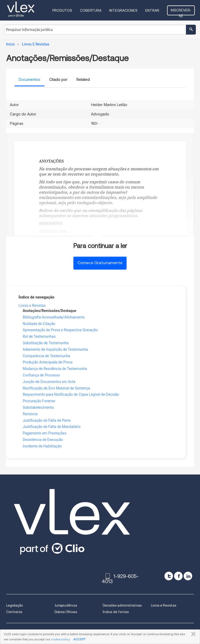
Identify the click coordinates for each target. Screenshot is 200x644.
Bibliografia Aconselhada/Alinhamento (54, 317)
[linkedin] (188, 576)
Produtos (62, 10)
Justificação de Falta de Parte (47, 420)
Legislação (15, 605)
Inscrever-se (181, 12)
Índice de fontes (116, 612)
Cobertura (91, 10)
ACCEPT (80, 639)
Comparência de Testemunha (46, 356)
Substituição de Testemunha (46, 343)
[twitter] (169, 576)
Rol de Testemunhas (39, 336)
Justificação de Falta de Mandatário (52, 427)
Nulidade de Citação (39, 324)
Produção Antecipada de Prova (48, 362)
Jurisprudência (66, 605)
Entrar (152, 10)
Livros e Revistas (32, 305)
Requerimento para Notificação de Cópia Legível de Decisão (71, 394)
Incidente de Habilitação (42, 446)
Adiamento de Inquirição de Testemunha (55, 349)
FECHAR (192, 634)
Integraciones (123, 10)
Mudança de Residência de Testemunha (55, 369)
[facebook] (178, 576)
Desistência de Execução (43, 440)
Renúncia (30, 414)
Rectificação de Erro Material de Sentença (56, 388)
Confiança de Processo (42, 375)
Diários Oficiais (66, 612)
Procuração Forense (39, 401)
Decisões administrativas (122, 605)
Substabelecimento (38, 407)
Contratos (14, 612)
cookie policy (60, 639)
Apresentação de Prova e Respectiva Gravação (60, 330)
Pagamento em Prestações (45, 433)
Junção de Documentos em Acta (49, 382)
